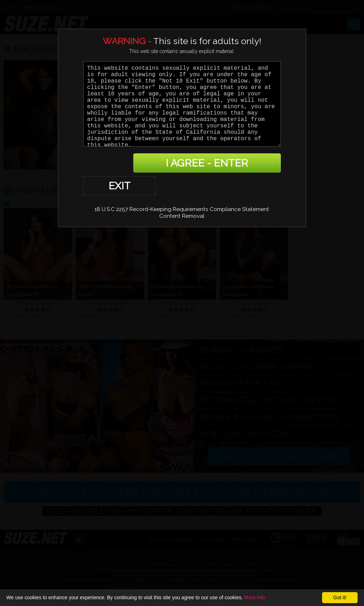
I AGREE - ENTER (212, 163)
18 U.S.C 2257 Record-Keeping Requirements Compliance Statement (182, 187)
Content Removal (182, 193)
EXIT (108, 163)
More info (255, 597)
